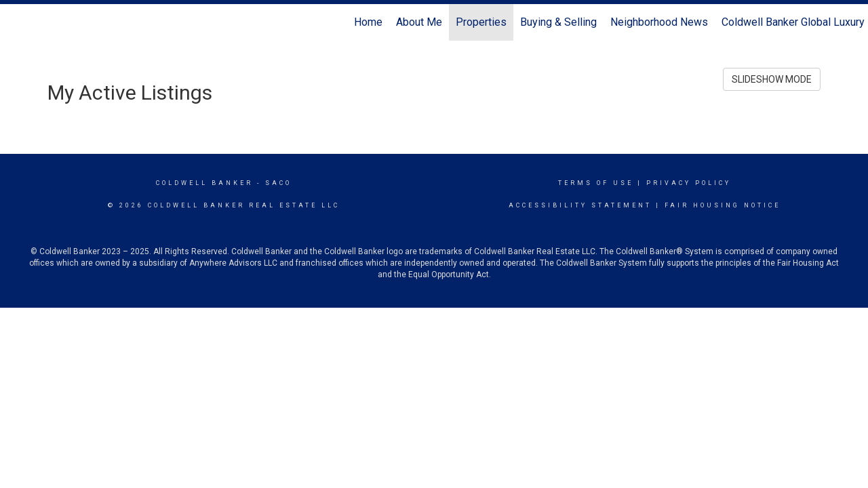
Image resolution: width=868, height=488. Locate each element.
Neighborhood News (659, 22)
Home (368, 22)
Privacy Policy (689, 183)
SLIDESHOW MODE (772, 79)
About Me (419, 22)
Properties (481, 22)
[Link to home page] (17, 22)
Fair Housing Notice (723, 205)
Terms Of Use (596, 183)
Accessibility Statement (580, 205)
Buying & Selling (558, 22)
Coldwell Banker (204, 183)
